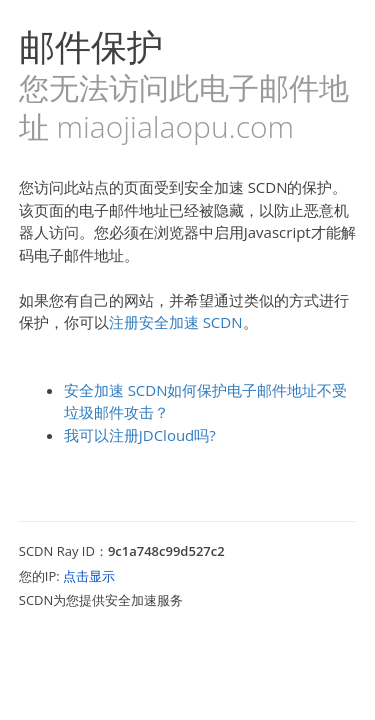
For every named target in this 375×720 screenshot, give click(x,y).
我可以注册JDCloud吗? (140, 435)
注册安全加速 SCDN (176, 322)
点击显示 (89, 576)
